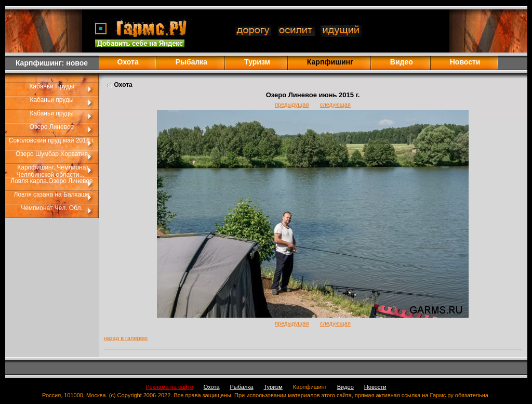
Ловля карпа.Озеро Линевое (51, 181)
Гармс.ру (442, 395)
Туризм (257, 62)
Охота (128, 62)
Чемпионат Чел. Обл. (52, 208)
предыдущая (292, 105)
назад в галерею (126, 338)
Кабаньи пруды (51, 100)
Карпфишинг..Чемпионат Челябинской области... (53, 171)
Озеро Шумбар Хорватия (52, 154)
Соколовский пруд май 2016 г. (52, 140)
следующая (335, 105)
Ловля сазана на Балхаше (52, 194)
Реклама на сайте (170, 387)
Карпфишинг (310, 387)
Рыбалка (191, 62)
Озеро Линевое (52, 127)
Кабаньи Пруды (51, 86)
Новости (465, 62)
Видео (402, 62)
